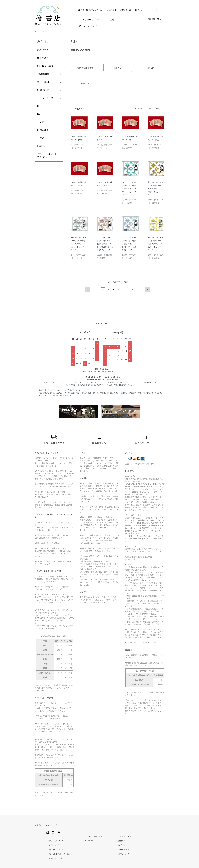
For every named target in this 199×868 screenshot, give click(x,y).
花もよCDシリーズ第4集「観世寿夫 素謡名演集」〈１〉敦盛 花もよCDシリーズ (156, 245)
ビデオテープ (44, 124)
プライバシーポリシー (99, 848)
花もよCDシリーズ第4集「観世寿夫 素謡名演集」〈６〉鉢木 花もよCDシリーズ (130, 190)
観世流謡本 (43, 51)
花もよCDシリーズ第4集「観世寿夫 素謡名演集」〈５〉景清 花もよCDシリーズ (156, 190)
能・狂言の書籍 (45, 67)
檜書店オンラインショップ (46, 826)
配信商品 (42, 148)
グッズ (41, 140)
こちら (153, 643)
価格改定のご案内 (80, 51)
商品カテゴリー (89, 20)
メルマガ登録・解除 (132, 826)
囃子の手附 (43, 84)
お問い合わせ (157, 844)
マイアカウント (158, 826)
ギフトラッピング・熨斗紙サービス (47, 160)
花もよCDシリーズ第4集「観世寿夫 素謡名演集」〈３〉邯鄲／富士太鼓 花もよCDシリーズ (105, 245)
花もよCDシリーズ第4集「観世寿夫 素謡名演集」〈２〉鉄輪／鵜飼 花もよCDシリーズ (130, 245)
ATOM (131, 830)
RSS (126, 830)
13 (142, 291)
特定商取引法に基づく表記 (101, 844)
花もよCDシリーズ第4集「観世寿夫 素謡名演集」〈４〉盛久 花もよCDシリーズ (79, 245)
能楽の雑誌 (43, 92)
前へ (88, 291)
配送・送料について (98, 830)
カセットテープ (45, 100)
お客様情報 (112, 10)
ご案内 (112, 20)
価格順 (148, 110)
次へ (147, 291)
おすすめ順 (137, 110)
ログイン (139, 10)
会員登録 (155, 830)
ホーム (37, 33)
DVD (40, 116)
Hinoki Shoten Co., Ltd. (100, 863)
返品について (96, 835)
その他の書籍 (44, 76)
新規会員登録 (126, 10)
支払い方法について (98, 839)
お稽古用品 (43, 132)
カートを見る (157, 839)
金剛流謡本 (43, 59)
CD (44, 33)
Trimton (113, 863)
